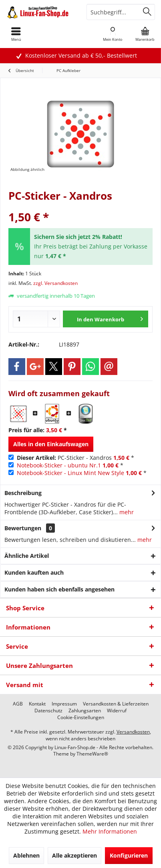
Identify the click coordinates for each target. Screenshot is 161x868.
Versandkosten (133, 732)
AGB (18, 704)
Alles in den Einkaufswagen (51, 444)
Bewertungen (23, 528)
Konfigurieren (129, 855)
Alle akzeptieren (74, 855)
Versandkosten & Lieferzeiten (116, 704)
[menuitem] (145, 34)
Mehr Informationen (110, 831)
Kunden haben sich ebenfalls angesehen (59, 589)
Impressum (64, 704)
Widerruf (117, 711)
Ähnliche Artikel (27, 556)
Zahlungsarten (85, 711)
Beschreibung (23, 493)
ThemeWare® (92, 754)
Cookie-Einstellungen (81, 718)
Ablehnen (26, 855)
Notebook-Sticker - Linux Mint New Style (70, 473)
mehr (126, 512)
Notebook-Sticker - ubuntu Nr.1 (59, 465)
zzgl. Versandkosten (55, 283)
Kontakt (37, 704)
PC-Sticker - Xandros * (75, 458)
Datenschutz (48, 711)
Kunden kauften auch (34, 572)
